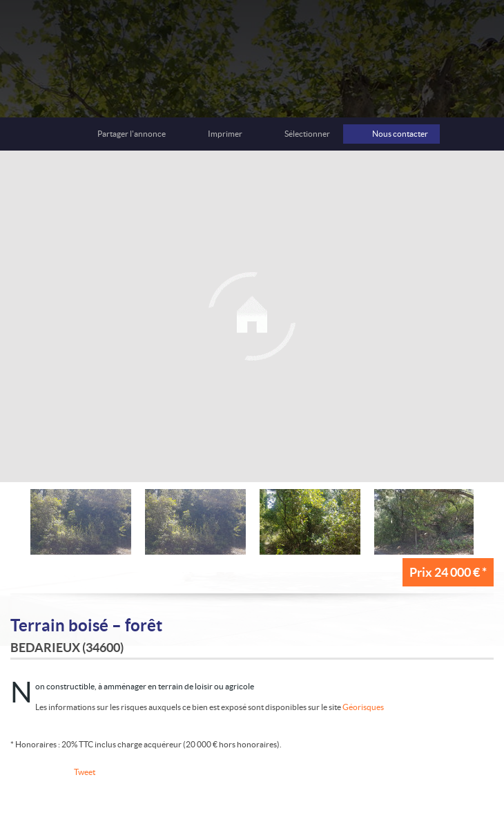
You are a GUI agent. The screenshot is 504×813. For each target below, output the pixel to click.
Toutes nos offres (444, 33)
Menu (478, 33)
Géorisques (363, 707)
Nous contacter (400, 134)
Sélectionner (307, 134)
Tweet (85, 772)
